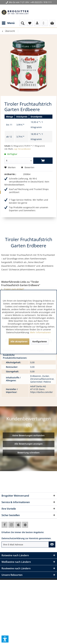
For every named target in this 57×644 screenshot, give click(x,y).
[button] (5, 639)
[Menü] (8, 23)
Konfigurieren (40, 341)
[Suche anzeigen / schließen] (22, 23)
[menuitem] (8, 23)
